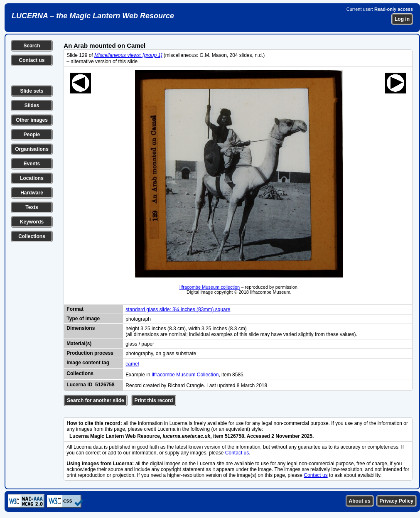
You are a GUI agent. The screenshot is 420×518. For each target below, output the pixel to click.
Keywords (32, 222)
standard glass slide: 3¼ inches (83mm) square (178, 309)
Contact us (32, 60)
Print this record (154, 400)
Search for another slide (95, 400)
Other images (32, 120)
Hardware (32, 193)
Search (32, 46)
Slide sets (32, 91)
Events (32, 164)
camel (132, 364)
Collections (32, 236)
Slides (32, 106)
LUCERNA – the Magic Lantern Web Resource (93, 16)
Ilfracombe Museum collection (210, 287)
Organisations (32, 149)
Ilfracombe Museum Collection (185, 375)
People (32, 135)
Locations (32, 178)
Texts (32, 207)
